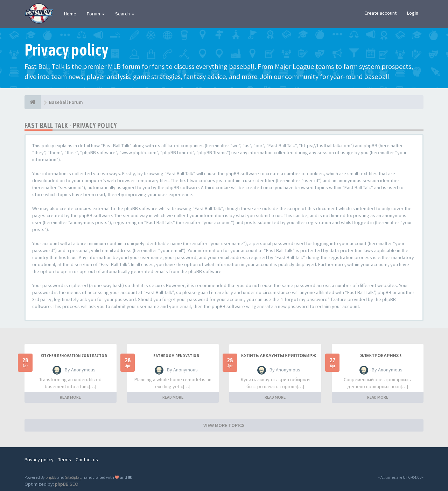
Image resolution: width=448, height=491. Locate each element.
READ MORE (70, 397)
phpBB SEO (67, 484)
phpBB (51, 477)
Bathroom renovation (176, 356)
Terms (65, 460)
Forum (96, 14)
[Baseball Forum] (33, 102)
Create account (380, 13)
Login (413, 13)
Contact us (87, 460)
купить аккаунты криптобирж (279, 356)
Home (70, 14)
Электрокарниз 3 (381, 356)
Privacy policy (39, 460)
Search (125, 14)
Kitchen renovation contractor (74, 356)
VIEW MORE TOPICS (224, 425)
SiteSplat (73, 477)
